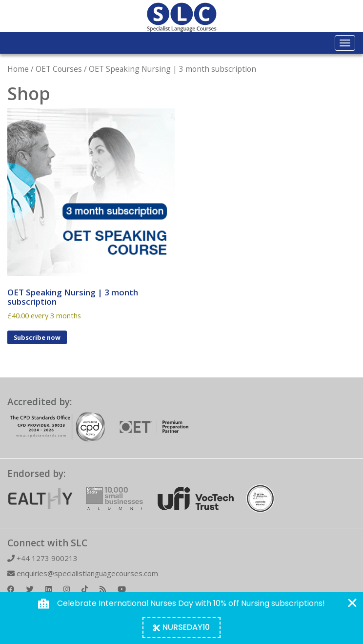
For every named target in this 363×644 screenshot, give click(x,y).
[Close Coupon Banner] (352, 603)
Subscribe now (37, 337)
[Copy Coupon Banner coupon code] (181, 628)
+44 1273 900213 (42, 558)
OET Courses (59, 69)
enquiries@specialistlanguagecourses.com (83, 573)
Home (18, 69)
